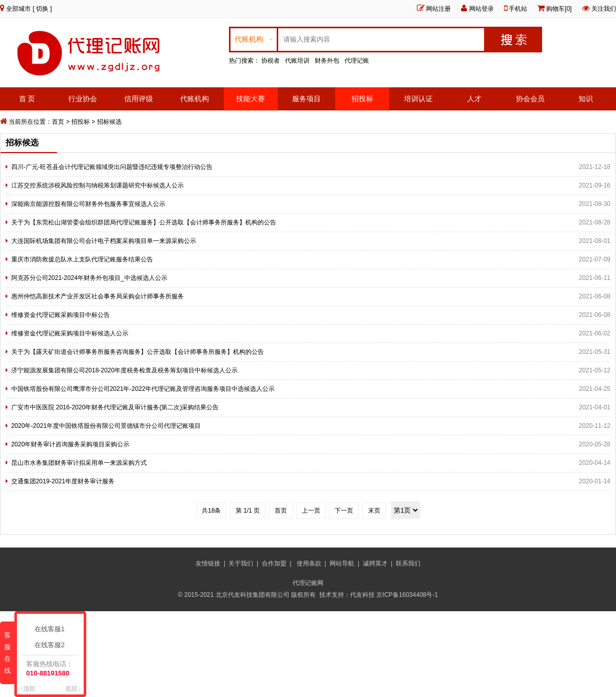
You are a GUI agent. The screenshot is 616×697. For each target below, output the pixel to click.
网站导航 (342, 563)
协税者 (271, 61)
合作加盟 (274, 563)
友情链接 (208, 563)
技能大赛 (251, 99)
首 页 (27, 99)
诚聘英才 (375, 563)
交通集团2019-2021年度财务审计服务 (63, 481)
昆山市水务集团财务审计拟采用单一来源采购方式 (79, 463)
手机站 (518, 9)
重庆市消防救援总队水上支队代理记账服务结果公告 (82, 259)
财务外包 (327, 61)
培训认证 (418, 99)
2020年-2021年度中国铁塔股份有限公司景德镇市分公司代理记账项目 (106, 426)
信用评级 (139, 99)
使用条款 (309, 563)
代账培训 (297, 61)
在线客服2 (51, 645)
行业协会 (83, 99)
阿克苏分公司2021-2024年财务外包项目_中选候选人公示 (89, 278)
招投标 (362, 99)
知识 (586, 99)
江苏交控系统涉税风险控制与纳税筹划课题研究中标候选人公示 (98, 185)
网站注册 (438, 9)
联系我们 (408, 563)
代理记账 (357, 61)
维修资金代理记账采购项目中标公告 (61, 315)
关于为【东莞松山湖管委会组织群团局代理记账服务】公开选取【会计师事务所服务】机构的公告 (144, 222)
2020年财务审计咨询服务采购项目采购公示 (71, 444)
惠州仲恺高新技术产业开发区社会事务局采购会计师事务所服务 (98, 296)
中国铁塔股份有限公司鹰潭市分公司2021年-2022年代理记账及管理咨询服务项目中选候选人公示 (143, 389)
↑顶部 (28, 689)
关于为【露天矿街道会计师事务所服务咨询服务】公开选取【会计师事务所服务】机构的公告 (138, 352)
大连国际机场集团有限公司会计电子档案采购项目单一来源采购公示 (104, 241)
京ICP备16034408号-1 (408, 595)
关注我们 (604, 9)
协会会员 (530, 99)
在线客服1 (51, 629)
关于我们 (241, 563)
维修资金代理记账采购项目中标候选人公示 (70, 333)
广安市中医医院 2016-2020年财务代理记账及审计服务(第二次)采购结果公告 (115, 407)
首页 (58, 122)
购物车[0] (559, 9)
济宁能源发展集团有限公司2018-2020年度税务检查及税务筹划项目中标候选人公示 (124, 370)
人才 (474, 99)
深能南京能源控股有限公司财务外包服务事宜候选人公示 (88, 204)
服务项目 (306, 99)
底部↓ (73, 689)
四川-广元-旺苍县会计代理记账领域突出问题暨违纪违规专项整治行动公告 (112, 167)
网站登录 (482, 9)
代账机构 (195, 99)
